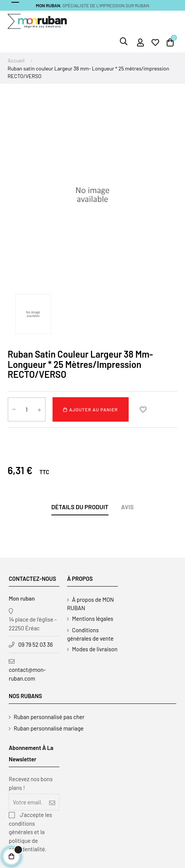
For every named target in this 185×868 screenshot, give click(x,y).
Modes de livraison (95, 649)
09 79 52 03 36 (36, 644)
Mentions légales (92, 619)
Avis (127, 507)
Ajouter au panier (90, 409)
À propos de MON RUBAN (90, 604)
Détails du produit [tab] (80, 507)
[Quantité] (27, 409)
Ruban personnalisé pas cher (49, 717)
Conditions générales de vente (90, 634)
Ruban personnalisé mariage (49, 728)
